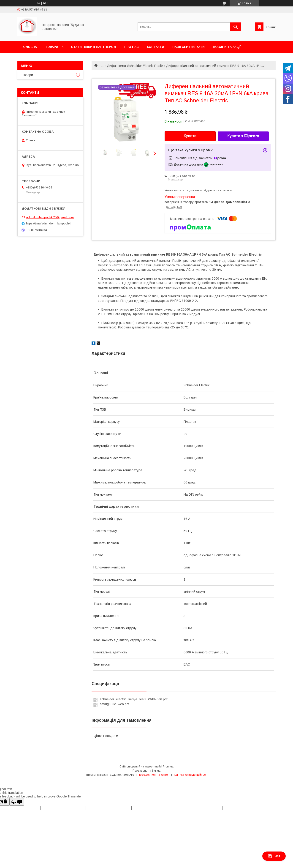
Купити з (243, 136)
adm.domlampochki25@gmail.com (50, 217)
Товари (52, 47)
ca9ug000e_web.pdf (114, 704)
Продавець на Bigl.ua (146, 771)
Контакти (156, 47)
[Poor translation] (17, 802)
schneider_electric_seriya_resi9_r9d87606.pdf (134, 699)
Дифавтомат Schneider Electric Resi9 (135, 66)
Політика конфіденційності (190, 775)
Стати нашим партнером (94, 47)
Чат (274, 856)
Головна (29, 47)
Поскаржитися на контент (154, 775)
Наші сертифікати (189, 47)
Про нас (132, 47)
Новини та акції (227, 47)
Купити (190, 136)
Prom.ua (168, 767)
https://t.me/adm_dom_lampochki (49, 223)
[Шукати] (236, 27)
